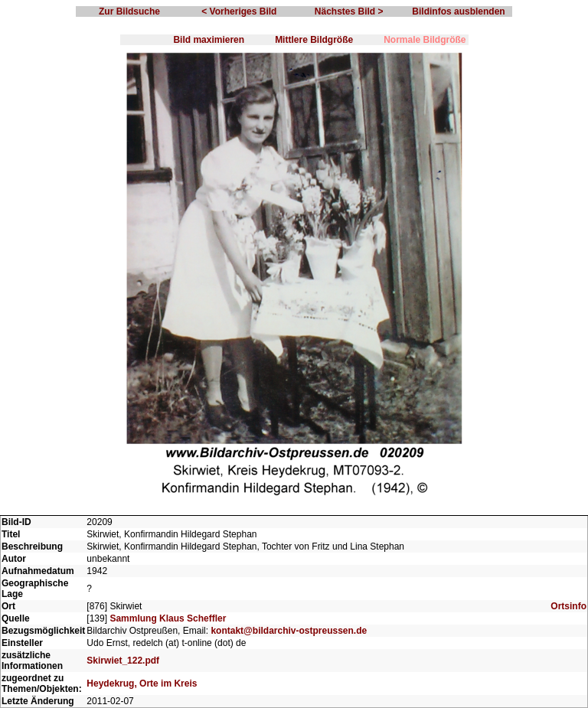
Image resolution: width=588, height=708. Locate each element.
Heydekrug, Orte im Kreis (142, 684)
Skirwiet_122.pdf (123, 661)
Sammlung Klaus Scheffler (168, 618)
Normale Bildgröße (425, 40)
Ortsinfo (568, 606)
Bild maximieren (209, 40)
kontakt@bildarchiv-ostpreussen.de (289, 631)
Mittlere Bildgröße (314, 40)
